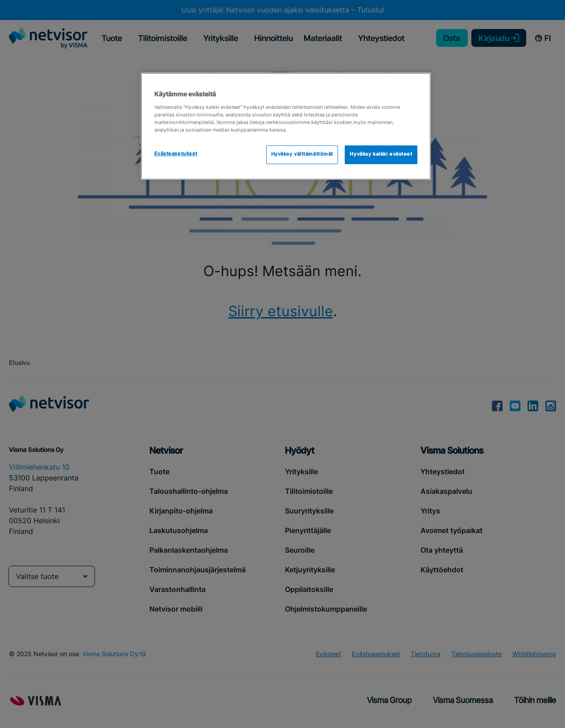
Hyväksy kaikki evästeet (381, 154)
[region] (286, 126)
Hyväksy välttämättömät (302, 154)
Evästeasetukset (176, 154)
